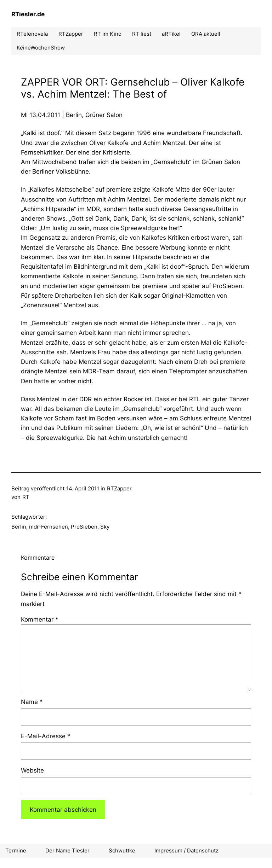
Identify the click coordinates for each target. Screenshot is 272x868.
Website (32, 770)
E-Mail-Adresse (46, 736)
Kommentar (40, 619)
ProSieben (84, 527)
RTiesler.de (28, 14)
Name (32, 702)
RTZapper (119, 488)
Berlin (19, 527)
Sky (105, 527)
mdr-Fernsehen (49, 527)
